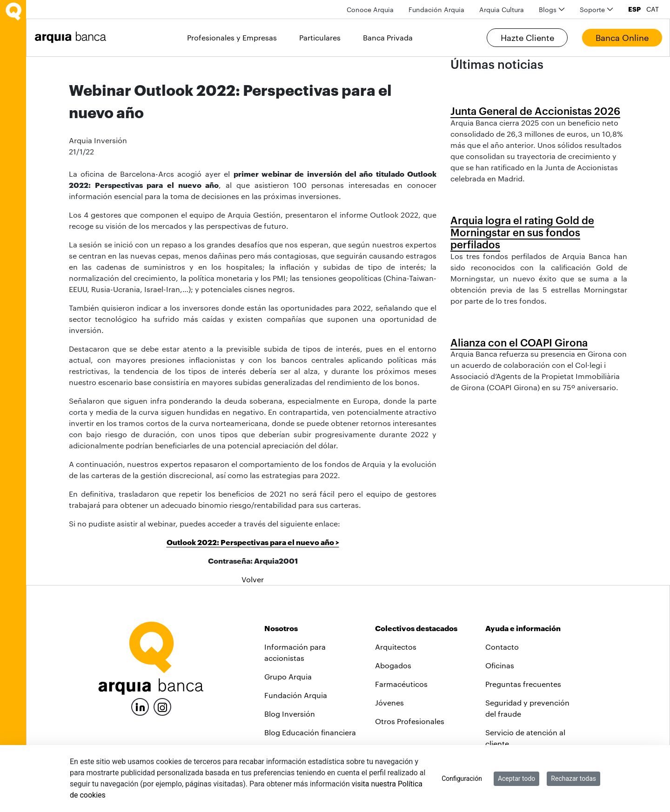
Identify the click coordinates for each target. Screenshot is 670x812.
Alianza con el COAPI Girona (519, 342)
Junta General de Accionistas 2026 (535, 111)
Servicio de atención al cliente (525, 738)
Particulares (320, 37)
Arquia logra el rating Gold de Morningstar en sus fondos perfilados (522, 232)
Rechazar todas (573, 779)
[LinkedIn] (140, 706)
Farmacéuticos (401, 684)
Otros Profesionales (410, 721)
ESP (634, 9)
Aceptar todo (516, 779)
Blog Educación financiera (310, 732)
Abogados (393, 665)
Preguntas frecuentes (523, 684)
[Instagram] (162, 706)
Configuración (462, 779)
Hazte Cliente (527, 38)
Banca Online (622, 38)
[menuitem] (370, 10)
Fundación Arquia (296, 695)
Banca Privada (388, 37)
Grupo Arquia (288, 676)
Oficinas (500, 665)
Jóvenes (389, 702)
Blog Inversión (290, 714)
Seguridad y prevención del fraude (527, 708)
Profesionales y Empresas (232, 37)
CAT (653, 9)
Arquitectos (396, 647)
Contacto (502, 647)
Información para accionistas (295, 652)
